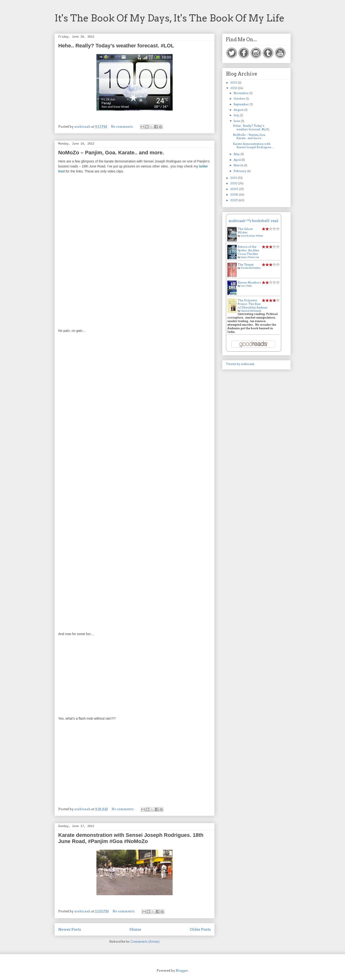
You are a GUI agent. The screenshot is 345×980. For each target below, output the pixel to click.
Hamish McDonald (251, 311)
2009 (235, 189)
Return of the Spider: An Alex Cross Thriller (248, 250)
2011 (234, 178)
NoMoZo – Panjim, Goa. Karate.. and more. (111, 153)
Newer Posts (70, 929)
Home (135, 929)
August (239, 110)
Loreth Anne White (252, 236)
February (240, 171)
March (239, 165)
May (237, 154)
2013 (234, 83)
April (237, 160)
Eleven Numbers (249, 282)
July (237, 115)
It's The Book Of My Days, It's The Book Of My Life (170, 18)
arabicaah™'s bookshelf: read (253, 221)
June (237, 121)
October (240, 99)
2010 (234, 183)
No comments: (122, 127)
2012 (234, 88)
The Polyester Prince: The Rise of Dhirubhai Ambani (252, 304)
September (242, 104)
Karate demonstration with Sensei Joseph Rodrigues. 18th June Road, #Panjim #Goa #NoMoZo (131, 838)
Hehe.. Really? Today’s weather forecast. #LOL (116, 46)
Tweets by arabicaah (240, 364)
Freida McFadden (251, 268)
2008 (235, 194)
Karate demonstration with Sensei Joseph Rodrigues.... (253, 145)
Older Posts (200, 929)
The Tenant (246, 265)
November (241, 93)
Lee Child (246, 286)
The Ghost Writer (245, 231)
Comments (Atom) (145, 942)
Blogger (182, 971)
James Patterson (250, 257)
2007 (234, 200)
